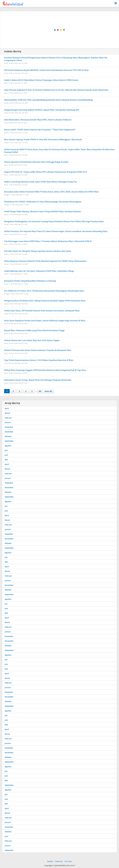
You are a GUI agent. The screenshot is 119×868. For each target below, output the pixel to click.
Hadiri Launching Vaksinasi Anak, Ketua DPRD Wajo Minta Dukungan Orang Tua (40, 182)
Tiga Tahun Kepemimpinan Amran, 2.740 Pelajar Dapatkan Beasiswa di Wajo (39, 360)
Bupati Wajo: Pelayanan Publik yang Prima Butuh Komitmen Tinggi (34, 330)
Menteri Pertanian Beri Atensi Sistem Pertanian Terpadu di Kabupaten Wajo (38, 350)
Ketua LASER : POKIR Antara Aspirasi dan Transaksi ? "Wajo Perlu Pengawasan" (40, 130)
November (9, 432)
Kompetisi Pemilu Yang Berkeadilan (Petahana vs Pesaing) (30, 281)
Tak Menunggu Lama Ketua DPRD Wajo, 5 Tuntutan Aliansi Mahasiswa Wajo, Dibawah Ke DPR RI (48, 241)
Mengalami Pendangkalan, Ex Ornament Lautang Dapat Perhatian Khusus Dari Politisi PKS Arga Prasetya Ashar (54, 221)
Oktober (8, 436)
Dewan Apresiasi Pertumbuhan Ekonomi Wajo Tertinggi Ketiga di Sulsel (36, 162)
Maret (7, 413)
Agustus (8, 446)
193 (40, 391)
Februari (8, 418)
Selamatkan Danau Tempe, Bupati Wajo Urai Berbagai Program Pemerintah (38, 380)
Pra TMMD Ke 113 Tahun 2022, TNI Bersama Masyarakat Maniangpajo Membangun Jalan (44, 291)
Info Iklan (68, 861)
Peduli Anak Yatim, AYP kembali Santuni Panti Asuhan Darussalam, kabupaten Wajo (42, 311)
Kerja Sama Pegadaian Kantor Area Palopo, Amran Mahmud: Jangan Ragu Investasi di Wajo (45, 321)
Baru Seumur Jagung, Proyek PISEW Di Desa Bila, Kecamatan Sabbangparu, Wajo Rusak (43, 140)
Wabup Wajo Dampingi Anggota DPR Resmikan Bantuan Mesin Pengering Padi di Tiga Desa (45, 370)
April (7, 408)
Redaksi (50, 861)
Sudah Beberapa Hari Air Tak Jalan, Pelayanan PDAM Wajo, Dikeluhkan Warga (39, 271)
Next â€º (49, 391)
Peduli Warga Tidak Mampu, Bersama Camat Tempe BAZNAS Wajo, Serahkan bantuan (43, 212)
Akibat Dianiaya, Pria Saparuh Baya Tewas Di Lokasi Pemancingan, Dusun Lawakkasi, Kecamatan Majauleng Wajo (56, 231)
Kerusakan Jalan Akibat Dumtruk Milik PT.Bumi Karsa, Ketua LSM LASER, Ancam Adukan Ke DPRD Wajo (51, 192)
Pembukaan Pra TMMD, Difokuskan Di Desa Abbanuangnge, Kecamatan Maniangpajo (43, 202)
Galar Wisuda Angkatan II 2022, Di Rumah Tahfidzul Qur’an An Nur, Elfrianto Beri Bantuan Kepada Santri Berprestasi (56, 90)
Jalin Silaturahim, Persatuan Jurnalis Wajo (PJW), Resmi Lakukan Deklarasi (38, 120)
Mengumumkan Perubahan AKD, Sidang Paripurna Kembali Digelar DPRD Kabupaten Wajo (45, 301)
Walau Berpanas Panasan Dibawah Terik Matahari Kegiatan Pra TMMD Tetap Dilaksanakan (45, 261)
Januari (8, 422)
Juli (6, 450)
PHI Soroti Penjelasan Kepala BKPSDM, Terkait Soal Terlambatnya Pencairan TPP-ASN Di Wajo (46, 70)
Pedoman (59, 861)
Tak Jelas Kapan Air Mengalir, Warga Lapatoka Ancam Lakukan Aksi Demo (38, 251)
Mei (6, 460)
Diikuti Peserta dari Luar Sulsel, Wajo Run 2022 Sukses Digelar (32, 340)
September (9, 441)
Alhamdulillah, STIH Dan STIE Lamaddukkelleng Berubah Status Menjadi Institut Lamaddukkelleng (48, 100)
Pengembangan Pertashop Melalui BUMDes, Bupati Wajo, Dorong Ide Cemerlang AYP (42, 110)
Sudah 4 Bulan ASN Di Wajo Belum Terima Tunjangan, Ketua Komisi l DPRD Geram (41, 80)
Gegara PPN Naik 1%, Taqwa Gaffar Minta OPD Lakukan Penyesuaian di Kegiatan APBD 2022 (46, 172)
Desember (9, 427)
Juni (6, 455)
